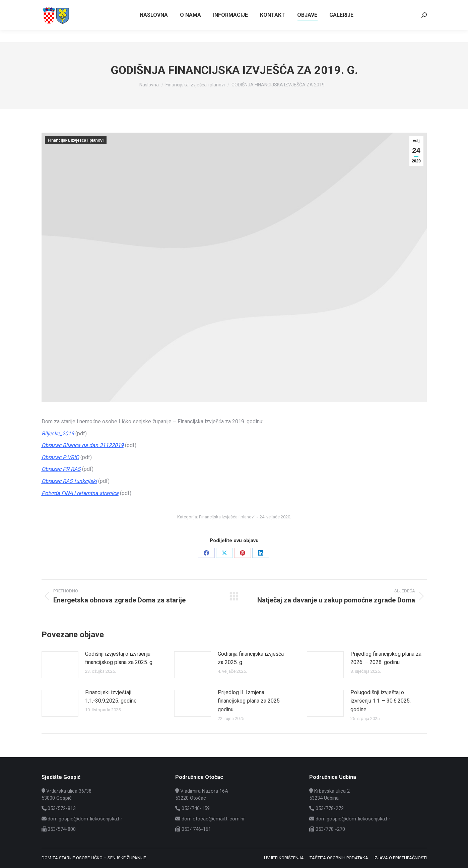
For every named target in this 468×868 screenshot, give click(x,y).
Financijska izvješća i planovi (76, 140)
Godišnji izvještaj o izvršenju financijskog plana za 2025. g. (119, 658)
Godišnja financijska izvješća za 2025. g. (251, 658)
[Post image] (60, 665)
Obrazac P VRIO (60, 457)
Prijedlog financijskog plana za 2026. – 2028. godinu (386, 658)
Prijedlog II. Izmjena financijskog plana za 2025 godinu (249, 701)
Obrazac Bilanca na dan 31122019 (83, 445)
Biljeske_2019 (58, 433)
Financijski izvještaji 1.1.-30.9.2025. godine (111, 697)
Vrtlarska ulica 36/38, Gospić (394, 6)
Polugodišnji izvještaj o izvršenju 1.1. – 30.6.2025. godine (381, 701)
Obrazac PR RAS (61, 469)
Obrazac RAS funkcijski (69, 481)
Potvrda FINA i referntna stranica (80, 493)
